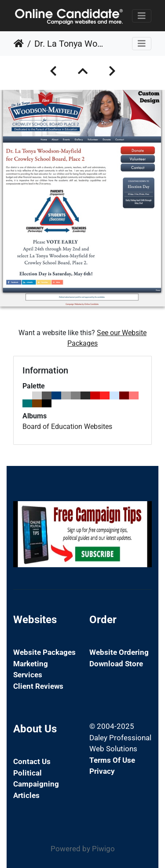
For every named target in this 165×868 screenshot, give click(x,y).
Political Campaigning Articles (36, 784)
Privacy (102, 771)
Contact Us (32, 761)
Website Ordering (119, 652)
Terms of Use (112, 760)
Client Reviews (38, 686)
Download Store (116, 664)
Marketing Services (31, 669)
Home (19, 44)
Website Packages (44, 652)
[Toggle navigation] (142, 16)
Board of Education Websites (67, 427)
